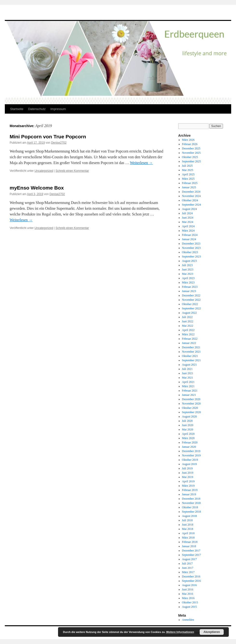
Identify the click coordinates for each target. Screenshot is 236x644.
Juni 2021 (188, 373)
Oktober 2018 (190, 507)
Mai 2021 (188, 378)
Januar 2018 (189, 546)
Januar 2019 (189, 494)
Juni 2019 (188, 473)
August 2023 (190, 261)
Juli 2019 (187, 468)
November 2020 (191, 404)
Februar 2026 (190, 144)
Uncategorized (44, 171)
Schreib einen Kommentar (72, 171)
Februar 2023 (190, 287)
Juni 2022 (188, 321)
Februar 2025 (190, 183)
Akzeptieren (212, 632)
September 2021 (191, 360)
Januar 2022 (189, 343)
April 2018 (188, 533)
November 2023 (191, 248)
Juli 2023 (187, 265)
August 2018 (190, 516)
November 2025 (191, 153)
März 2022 (188, 334)
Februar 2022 (190, 339)
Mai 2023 (188, 274)
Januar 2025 (189, 187)
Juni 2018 (188, 525)
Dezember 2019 (191, 451)
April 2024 (188, 226)
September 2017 (191, 555)
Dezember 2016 (191, 577)
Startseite (17, 109)
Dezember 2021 (191, 347)
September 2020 (191, 412)
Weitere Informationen (180, 632)
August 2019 (190, 464)
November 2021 (191, 352)
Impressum (58, 109)
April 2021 (188, 382)
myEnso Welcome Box (37, 188)
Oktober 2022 (190, 304)
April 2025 (188, 174)
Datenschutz (37, 109)
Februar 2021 (190, 391)
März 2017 (188, 572)
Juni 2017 (188, 568)
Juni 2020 (188, 425)
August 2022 (190, 313)
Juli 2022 (187, 317)
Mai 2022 (188, 326)
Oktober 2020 (190, 408)
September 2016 (191, 581)
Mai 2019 (188, 477)
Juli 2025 (187, 166)
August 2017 (190, 559)
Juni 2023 (188, 270)
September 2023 (191, 257)
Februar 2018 (190, 542)
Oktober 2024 (190, 200)
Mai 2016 (188, 594)
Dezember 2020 (191, 399)
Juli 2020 (187, 421)
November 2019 (191, 455)
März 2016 (188, 598)
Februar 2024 (190, 235)
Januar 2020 (189, 447)
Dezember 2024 (191, 192)
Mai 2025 (188, 170)
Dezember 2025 (191, 148)
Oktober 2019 (190, 460)
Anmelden (188, 620)
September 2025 (191, 161)
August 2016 (190, 585)
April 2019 (188, 481)
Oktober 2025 (190, 157)
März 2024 (188, 231)
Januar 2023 (189, 291)
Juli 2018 (187, 520)
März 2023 (188, 282)
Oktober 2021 (190, 356)
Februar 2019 (190, 490)
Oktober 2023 (190, 252)
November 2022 (191, 300)
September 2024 (191, 205)
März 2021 (188, 386)
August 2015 (190, 607)
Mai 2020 (188, 429)
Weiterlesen (141, 163)
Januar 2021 (189, 395)
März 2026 (188, 140)
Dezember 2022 (191, 295)
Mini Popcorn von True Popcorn (48, 137)
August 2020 (190, 417)
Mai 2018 (188, 529)
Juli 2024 (187, 213)
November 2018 (191, 503)
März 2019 (188, 486)
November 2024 (191, 196)
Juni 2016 (188, 589)
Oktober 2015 (190, 602)
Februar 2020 (190, 442)
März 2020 (188, 438)
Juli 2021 (187, 369)
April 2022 (188, 330)
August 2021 (190, 365)
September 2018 (191, 512)
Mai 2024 (188, 222)
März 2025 (188, 179)
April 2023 (188, 278)
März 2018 (188, 538)
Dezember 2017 (191, 551)
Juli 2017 (187, 564)
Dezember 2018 (191, 499)
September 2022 (191, 308)
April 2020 (188, 434)
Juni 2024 (188, 218)
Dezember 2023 (191, 244)
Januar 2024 (189, 239)
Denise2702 (59, 143)
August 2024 (190, 209)
